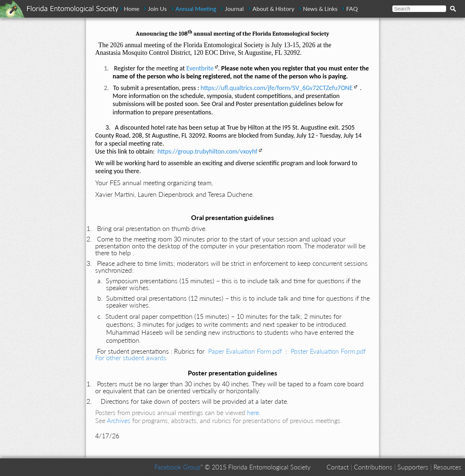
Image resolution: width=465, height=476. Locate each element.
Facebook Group (177, 467)
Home (132, 9)
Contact (338, 467)
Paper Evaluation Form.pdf (245, 351)
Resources (447, 467)
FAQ (352, 9)
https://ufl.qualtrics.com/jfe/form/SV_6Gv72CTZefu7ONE (276, 88)
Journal (234, 9)
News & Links (320, 9)
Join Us (157, 9)
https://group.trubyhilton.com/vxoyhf (208, 151)
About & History (273, 9)
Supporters (413, 467)
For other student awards (131, 358)
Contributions (373, 467)
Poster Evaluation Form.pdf (328, 351)
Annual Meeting (196, 9)
